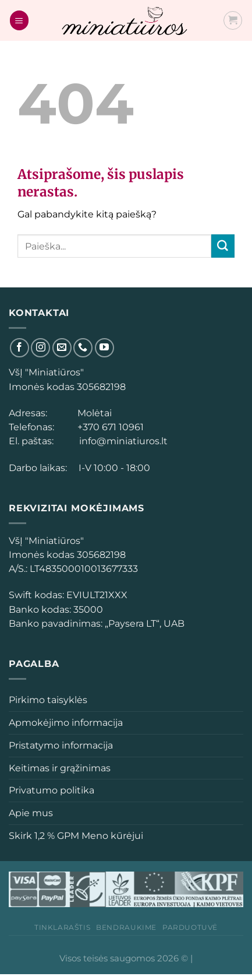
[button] (18, 568)
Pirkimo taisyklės (48, 700)
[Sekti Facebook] (19, 348)
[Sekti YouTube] (104, 348)
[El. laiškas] (62, 348)
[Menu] (19, 20)
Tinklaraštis (62, 927)
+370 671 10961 (108, 427)
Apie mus (31, 813)
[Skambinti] (83, 348)
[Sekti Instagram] (40, 348)
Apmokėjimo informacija (66, 722)
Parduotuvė (190, 927)
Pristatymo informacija (61, 745)
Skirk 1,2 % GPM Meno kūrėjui (76, 835)
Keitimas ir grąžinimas (60, 768)
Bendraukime (126, 927)
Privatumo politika (52, 790)
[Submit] (223, 246)
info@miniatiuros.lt (122, 441)
